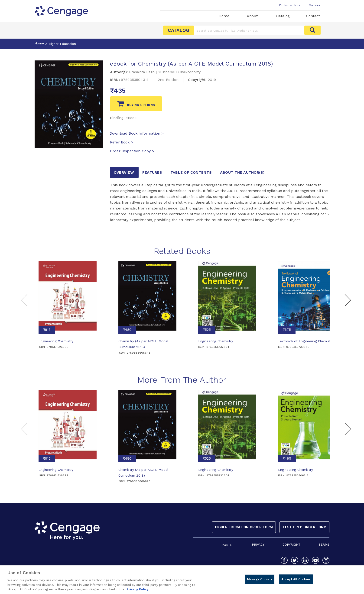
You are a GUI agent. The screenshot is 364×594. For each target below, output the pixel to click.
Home (224, 16)
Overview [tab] (124, 172)
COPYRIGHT (291, 545)
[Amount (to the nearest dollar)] (249, 30)
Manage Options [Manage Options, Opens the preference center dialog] (260, 581)
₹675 (287, 330)
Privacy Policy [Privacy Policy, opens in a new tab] (137, 591)
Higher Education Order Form (244, 527)
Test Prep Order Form (304, 527)
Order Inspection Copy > (132, 151)
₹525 (207, 330)
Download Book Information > (137, 133)
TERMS (324, 545)
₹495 (287, 458)
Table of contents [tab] (191, 172)
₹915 (47, 330)
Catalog (283, 16)
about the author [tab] (242, 172)
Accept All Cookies (296, 581)
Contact (313, 16)
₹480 (127, 330)
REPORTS (225, 545)
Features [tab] (152, 172)
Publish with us (290, 5)
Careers (314, 5)
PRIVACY (258, 545)
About (252, 16)
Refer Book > (122, 142)
